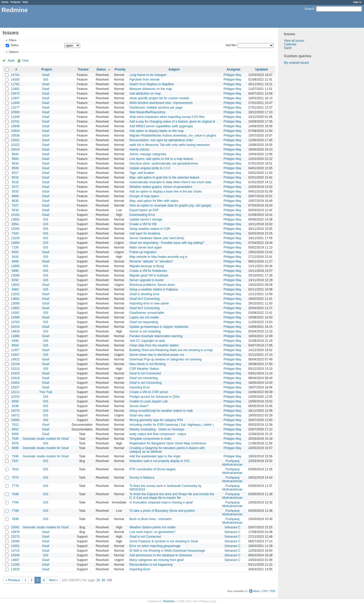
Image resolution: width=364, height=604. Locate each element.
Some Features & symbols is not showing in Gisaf (164, 541)
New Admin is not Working (148, 364)
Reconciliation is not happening (151, 565)
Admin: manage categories (148, 154)
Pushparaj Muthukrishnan (233, 463)
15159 (15, 364)
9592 (15, 252)
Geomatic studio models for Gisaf (45, 439)
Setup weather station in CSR (150, 229)
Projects (16, 2)
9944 (15, 154)
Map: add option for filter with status (154, 201)
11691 (15, 546)
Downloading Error (142, 215)
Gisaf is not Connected (145, 373)
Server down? (139, 406)
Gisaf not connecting (144, 378)
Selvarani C (232, 527)
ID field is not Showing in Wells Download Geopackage (167, 551)
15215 (15, 369)
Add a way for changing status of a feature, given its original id (172, 122)
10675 (15, 94)
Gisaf (46, 75)
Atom (256, 591)
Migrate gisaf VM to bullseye (149, 275)
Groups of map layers (144, 196)
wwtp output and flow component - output (158, 434)
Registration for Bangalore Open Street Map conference (168, 443)
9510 (15, 182)
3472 (15, 187)
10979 (15, 532)
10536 (15, 136)
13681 (15, 299)
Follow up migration (143, 252)
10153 (15, 397)
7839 (15, 519)
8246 (15, 406)
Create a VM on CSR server (149, 392)
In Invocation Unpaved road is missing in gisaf (161, 502)
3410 (15, 257)
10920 (15, 131)
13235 (15, 238)
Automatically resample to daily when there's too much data (170, 182)
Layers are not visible (144, 317)
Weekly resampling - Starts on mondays (157, 429)
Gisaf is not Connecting (146, 383)
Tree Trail (46, 392)
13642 (15, 285)
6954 (15, 224)
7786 (15, 511)
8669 (15, 196)
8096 (15, 448)
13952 (15, 308)
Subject (174, 69)
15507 (15, 387)
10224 (15, 327)
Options (14, 52)
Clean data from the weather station (154, 345)
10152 (15, 145)
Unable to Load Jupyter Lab (149, 401)
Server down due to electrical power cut (157, 355)
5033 (15, 191)
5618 (15, 210)
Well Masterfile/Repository (148, 112)
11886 (15, 336)
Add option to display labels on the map (157, 131)
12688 (15, 317)
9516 (15, 177)
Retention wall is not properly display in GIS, (160, 461)
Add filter (231, 45)
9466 (15, 261)
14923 (15, 359)
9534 (15, 164)
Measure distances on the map (151, 89)
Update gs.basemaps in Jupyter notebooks (159, 327)
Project (47, 69)
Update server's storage (146, 219)
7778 (15, 486)
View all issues (294, 41)
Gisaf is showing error (145, 294)
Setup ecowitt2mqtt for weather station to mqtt (161, 411)
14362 (15, 313)
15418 (15, 378)
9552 (15, 429)
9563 (15, 159)
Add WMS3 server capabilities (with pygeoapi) (161, 126)
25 (98, 580)
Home (5, 2)
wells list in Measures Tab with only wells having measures (170, 145)
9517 (15, 173)
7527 (15, 205)
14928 (15, 331)
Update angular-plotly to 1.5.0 (150, 168)
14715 (15, 551)
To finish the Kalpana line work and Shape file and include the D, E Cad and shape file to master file (172, 496)
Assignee (233, 69)
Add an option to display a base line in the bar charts (166, 191)
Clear (25, 60)
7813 (15, 425)
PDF (273, 591)
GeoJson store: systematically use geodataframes (164, 164)
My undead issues (297, 63)
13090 (15, 303)
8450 (15, 401)
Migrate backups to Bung (147, 266)
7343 (15, 233)
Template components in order (150, 439)
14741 (15, 75)
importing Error (140, 387)
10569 (15, 112)
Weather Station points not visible (153, 527)
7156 (15, 247)
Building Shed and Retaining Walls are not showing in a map (171, 350)
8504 (15, 345)
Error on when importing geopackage (155, 546)
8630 (15, 201)
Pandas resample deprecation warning (156, 336)
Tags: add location (142, 173)
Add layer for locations (145, 233)
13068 (15, 275)
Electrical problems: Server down (152, 285)
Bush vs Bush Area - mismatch (151, 519)
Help (25, 2)
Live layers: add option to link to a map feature (161, 159)
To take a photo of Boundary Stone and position (162, 511)
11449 (15, 117)
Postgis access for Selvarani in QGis (155, 397)
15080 (15, 541)
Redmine (169, 601)
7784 (15, 502)
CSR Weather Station (144, 369)
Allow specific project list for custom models (159, 98)
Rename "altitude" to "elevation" (151, 261)
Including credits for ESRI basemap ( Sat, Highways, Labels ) (172, 425)
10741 (15, 122)
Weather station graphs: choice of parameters (161, 187)
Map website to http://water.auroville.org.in (159, 257)
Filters (13, 40)
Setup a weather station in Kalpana (154, 289)
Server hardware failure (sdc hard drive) (157, 238)
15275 (15, 537)
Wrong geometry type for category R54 (156, 420)
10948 (15, 126)
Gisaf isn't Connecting (145, 299)
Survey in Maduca (142, 478)
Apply (11, 60)
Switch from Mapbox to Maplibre (152, 84)
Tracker (83, 69)
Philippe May (233, 75)
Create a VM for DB (143, 224)
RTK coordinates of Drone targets (153, 469)
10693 (15, 420)
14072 (15, 415)
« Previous (13, 580)
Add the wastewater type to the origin (155, 456)
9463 (15, 289)
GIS (46, 80)
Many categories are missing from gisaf (157, 560)
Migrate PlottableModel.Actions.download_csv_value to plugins (173, 136)
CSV (265, 591)
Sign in (357, 2)
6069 (15, 434)
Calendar (290, 44)
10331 (15, 140)
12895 (15, 266)
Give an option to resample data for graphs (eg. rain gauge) (170, 205)
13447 (15, 355)
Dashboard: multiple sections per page (156, 108)
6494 (15, 341)
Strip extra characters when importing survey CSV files (167, 117)
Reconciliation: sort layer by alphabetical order (161, 140)
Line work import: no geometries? (152, 532)
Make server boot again (146, 247)
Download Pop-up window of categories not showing (166, 359)
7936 (15, 456)
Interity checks (140, 150)
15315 (15, 373)
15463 (15, 383)
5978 (15, 443)
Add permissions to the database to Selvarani (161, 555)
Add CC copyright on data (147, 341)
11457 (15, 350)
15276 (15, 411)
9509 (15, 168)
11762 (15, 84)
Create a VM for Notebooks (148, 271)
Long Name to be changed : (149, 75)
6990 (15, 271)
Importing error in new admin (149, 303)
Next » (53, 580)
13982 (15, 219)
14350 (15, 80)
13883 (15, 243)
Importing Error (140, 569)
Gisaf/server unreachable (147, 313)
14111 (15, 392)
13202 (15, 294)
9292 (15, 280)
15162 (15, 215)
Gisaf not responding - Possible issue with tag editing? (167, 243)
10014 (15, 150)
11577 (15, 108)
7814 (15, 469)
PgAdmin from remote (145, 80)
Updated (261, 69)
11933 (15, 569)
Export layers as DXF (144, 210)
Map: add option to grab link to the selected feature (165, 177)
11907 (15, 98)
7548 (15, 494)
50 (103, 580)
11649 (15, 103)
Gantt (288, 48)
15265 (15, 229)
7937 (15, 461)
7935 (15, 439)
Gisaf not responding (144, 322)
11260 (15, 565)
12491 (15, 89)
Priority (120, 69)
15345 (15, 555)
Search (309, 9)
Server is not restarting (145, 331)
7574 (15, 478)
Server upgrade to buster (147, 280)
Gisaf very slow (140, 415)
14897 (15, 560)
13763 (15, 322)
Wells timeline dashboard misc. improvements (161, 103)
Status (14, 45)
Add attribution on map (145, 94)
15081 (15, 527)
